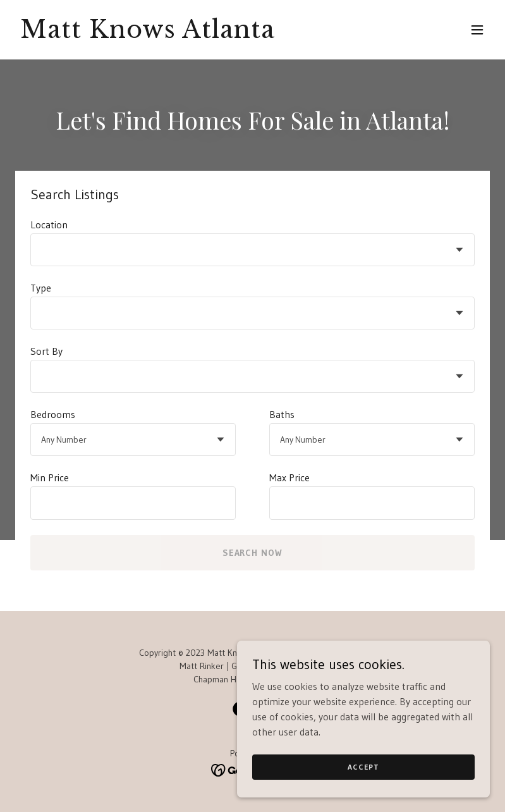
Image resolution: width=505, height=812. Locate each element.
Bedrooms (53, 414)
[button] (477, 30)
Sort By (46, 351)
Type (41, 288)
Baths (282, 414)
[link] (148, 34)
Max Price (289, 477)
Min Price (50, 477)
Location (49, 225)
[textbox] (133, 503)
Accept (363, 767)
